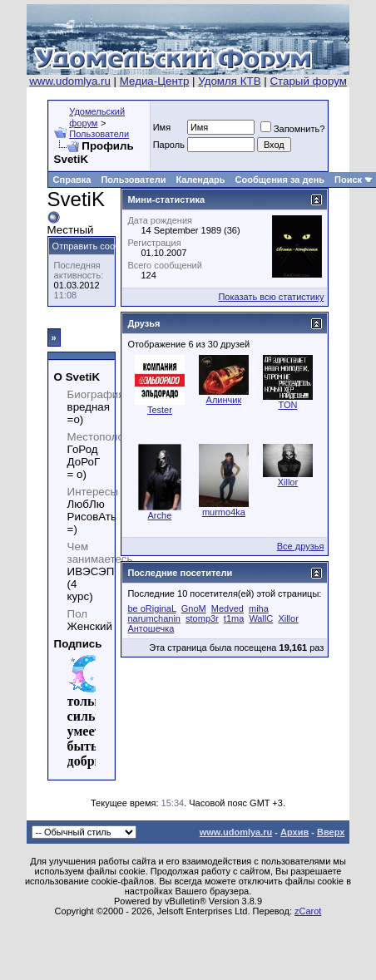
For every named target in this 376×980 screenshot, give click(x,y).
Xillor (288, 482)
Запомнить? (293, 129)
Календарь (200, 180)
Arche (160, 515)
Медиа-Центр (155, 81)
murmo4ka (224, 512)
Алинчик (224, 400)
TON (287, 405)
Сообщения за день (280, 180)
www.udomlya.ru (70, 81)
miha (259, 608)
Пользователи (99, 134)
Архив (294, 832)
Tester (160, 410)
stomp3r (202, 618)
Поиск (348, 180)
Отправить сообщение (100, 246)
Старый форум (308, 81)
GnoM (194, 608)
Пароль (169, 145)
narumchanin (154, 618)
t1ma (234, 618)
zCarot (308, 911)
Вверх (331, 832)
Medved (228, 608)
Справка (72, 180)
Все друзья (301, 546)
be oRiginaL (151, 608)
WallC (261, 618)
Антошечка (151, 628)
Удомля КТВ (229, 81)
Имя (162, 127)
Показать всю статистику (271, 297)
